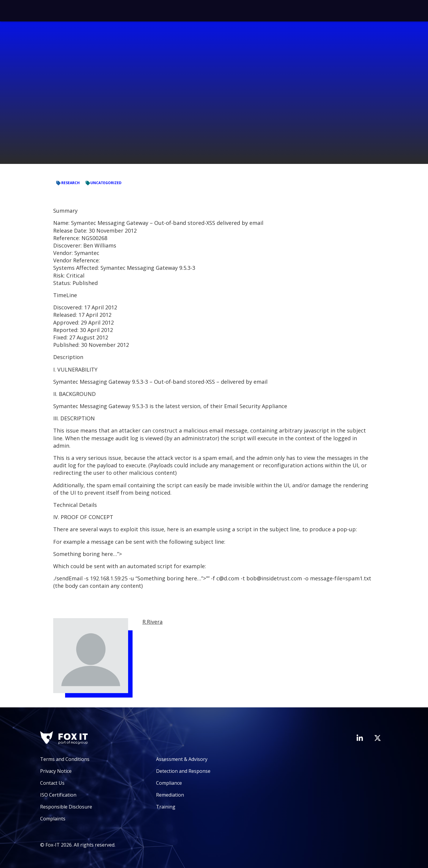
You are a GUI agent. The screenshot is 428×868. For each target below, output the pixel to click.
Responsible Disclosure (66, 807)
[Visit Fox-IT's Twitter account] (377, 738)
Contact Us (52, 783)
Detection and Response (183, 771)
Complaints (53, 819)
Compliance (169, 783)
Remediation (170, 795)
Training (166, 807)
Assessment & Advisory (182, 759)
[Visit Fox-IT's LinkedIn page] (360, 738)
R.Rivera (152, 622)
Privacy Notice (56, 771)
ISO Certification (58, 795)
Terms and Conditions (65, 759)
